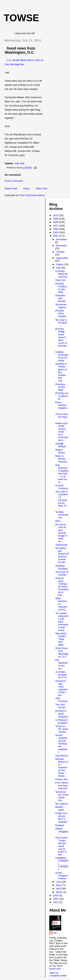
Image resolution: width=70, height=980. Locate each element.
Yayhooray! (61, 545)
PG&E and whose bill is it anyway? (61, 817)
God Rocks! (62, 756)
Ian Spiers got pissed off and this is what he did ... (62, 555)
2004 (56, 236)
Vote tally (19, 163)
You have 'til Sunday (62, 573)
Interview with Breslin (60, 298)
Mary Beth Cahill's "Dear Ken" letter (61, 639)
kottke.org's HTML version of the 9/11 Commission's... (62, 432)
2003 (56, 895)
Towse (21, 18)
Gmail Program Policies (61, 876)
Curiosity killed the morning (61, 274)
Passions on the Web (60, 387)
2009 (56, 219)
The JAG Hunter (60, 706)
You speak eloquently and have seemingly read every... (62, 622)
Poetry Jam (61, 779)
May (59, 885)
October (60, 252)
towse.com (55, 969)
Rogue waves (60, 451)
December (62, 239)
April (59, 889)
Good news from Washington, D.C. (20, 50)
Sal (55, 933)
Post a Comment (14, 181)
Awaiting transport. (62, 567)
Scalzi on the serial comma (62, 729)
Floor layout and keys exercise (62, 785)
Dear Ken (60, 280)
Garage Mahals (61, 445)
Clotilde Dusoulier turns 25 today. (62, 356)
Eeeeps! (60, 825)
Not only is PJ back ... (61, 323)
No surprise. (62, 804)
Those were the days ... (62, 417)
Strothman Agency (61, 306)
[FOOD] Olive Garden (61, 313)
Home (26, 189)
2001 (56, 902)
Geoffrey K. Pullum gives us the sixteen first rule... (61, 372)
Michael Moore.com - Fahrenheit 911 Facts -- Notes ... (62, 767)
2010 (56, 215)
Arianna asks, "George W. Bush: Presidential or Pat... (62, 587)
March (60, 892)
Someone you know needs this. (62, 796)
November (62, 246)
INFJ (58, 521)
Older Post (41, 189)
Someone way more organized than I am (61, 688)
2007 (56, 226)
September (62, 258)
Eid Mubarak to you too (61, 664)
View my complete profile (58, 974)
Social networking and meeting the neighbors (61, 744)
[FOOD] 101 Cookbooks (62, 396)
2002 (56, 899)
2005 (56, 232)
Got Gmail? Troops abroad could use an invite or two (61, 846)
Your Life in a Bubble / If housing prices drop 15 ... (61, 500)
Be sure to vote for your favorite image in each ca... (61, 533)
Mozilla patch (60, 808)
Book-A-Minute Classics (61, 459)
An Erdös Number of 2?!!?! (61, 675)
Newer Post (11, 189)
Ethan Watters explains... (62, 406)
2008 (56, 222)
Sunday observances (62, 515)
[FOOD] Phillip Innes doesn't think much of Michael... (62, 339)
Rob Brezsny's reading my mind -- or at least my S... (62, 474)
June (59, 882)
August (60, 264)
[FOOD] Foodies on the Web (61, 288)
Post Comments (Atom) (32, 195)
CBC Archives (61, 700)
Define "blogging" (62, 831)
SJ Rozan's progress (61, 721)
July (59, 268)
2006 (56, 229)
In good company (62, 487)
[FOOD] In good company (62, 714)
